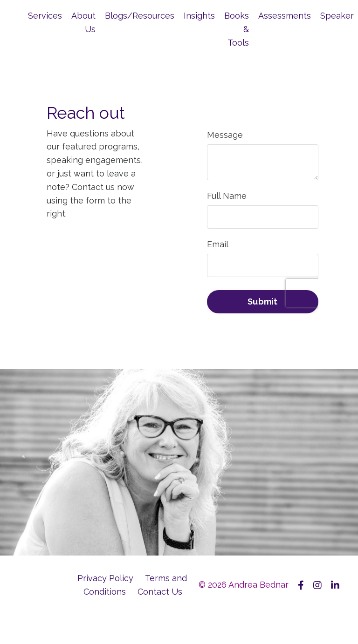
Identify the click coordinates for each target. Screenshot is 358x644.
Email (218, 244)
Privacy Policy (105, 578)
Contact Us (160, 592)
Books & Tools (237, 29)
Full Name (227, 196)
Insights (199, 16)
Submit (263, 302)
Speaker (337, 16)
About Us (83, 22)
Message (225, 135)
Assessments (285, 16)
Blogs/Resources (140, 16)
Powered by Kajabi (311, 629)
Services (45, 16)
